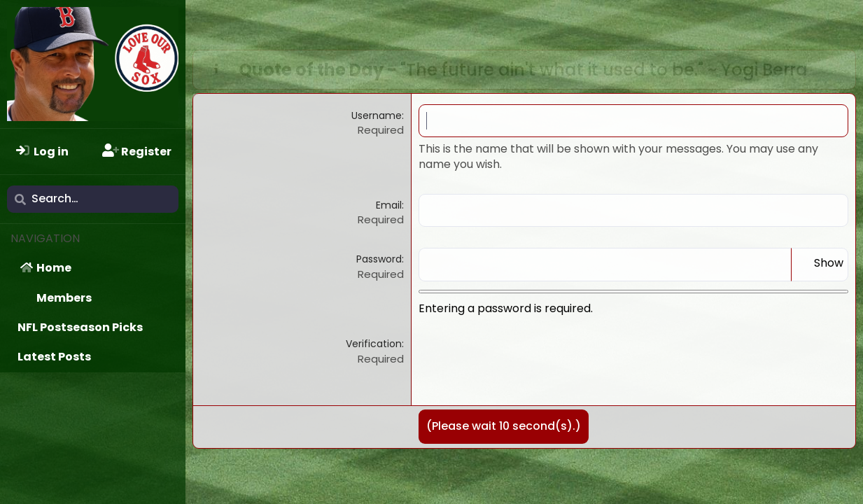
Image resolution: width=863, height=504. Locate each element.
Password (379, 259)
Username (377, 115)
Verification (374, 344)
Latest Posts (54, 357)
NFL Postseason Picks (80, 327)
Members (64, 298)
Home (54, 268)
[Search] (93, 199)
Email (389, 205)
